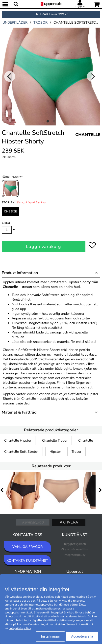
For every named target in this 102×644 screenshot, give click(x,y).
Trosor (76, 452)
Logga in (80, 6)
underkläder (15, 23)
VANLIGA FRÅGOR (27, 547)
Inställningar (50, 636)
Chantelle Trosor (55, 441)
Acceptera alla (82, 636)
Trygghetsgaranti (75, 544)
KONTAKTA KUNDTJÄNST (27, 561)
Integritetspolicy (75, 555)
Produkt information (20, 273)
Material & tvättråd (19, 412)
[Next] (92, 76)
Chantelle (86, 441)
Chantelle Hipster (18, 441)
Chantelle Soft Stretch (21, 452)
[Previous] (10, 76)
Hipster (55, 452)
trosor (40, 23)
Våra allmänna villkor (75, 549)
